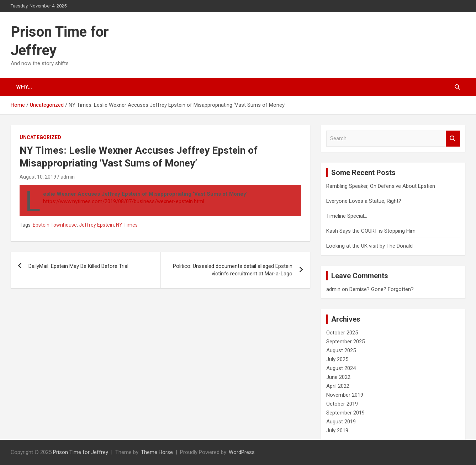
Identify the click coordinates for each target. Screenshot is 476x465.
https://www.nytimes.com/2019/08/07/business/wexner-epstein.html (124, 201)
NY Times (127, 225)
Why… (24, 87)
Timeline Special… (347, 216)
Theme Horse (157, 452)
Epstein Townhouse (55, 225)
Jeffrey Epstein (96, 225)
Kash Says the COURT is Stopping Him (371, 231)
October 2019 (342, 404)
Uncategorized (40, 137)
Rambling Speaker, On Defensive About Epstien (381, 186)
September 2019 (345, 413)
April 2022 (338, 386)
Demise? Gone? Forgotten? (382, 289)
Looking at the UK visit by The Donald (369, 246)
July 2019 (337, 430)
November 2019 (345, 395)
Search (453, 139)
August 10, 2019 (38, 177)
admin (68, 177)
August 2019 (341, 422)
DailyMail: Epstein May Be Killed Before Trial (78, 266)
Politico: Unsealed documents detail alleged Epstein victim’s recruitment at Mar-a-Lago (233, 270)
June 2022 (338, 377)
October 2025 (342, 333)
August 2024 (341, 368)
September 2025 (345, 342)
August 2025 (341, 350)
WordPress (242, 452)
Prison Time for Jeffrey (81, 452)
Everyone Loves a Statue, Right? (364, 201)
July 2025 (337, 359)
